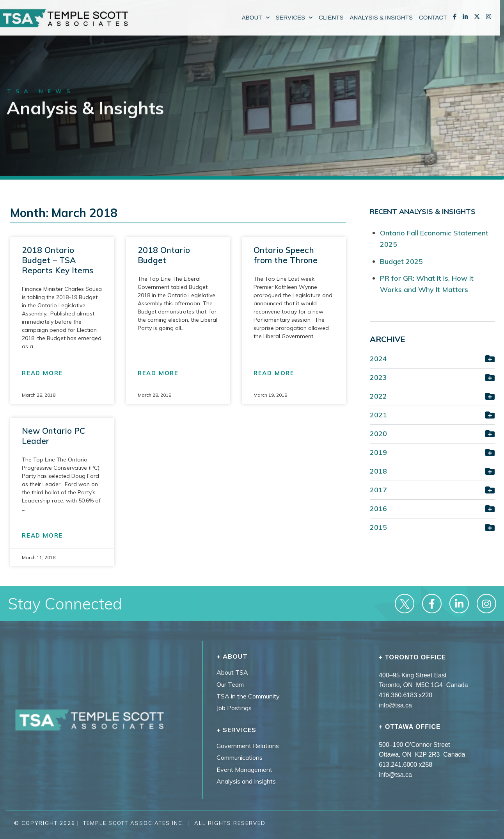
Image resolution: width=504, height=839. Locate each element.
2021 (378, 415)
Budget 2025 (401, 261)
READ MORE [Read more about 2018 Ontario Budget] (158, 373)
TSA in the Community (248, 696)
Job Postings (234, 708)
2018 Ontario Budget (164, 255)
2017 (378, 490)
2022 (378, 396)
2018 (378, 471)
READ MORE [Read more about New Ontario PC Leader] (42, 535)
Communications (240, 757)
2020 (378, 434)
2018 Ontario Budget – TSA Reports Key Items (58, 260)
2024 (378, 359)
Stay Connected (65, 604)
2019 (378, 452)
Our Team (230, 684)
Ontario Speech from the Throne (286, 255)
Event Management (244, 770)
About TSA (232, 672)
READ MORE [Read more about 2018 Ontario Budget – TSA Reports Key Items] (42, 373)
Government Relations (248, 746)
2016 (378, 509)
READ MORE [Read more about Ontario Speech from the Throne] (274, 373)
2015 (378, 527)
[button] (432, 360)
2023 (378, 377)
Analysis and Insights (246, 781)
